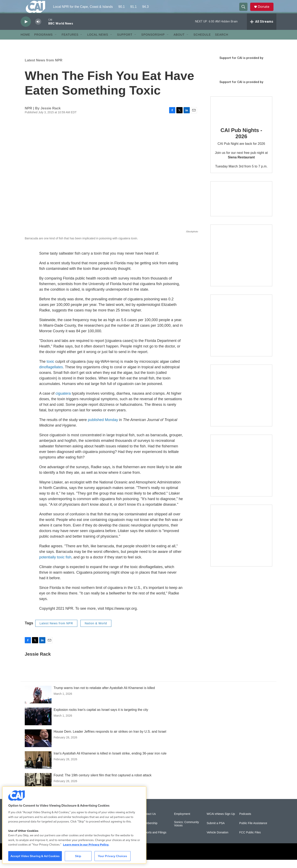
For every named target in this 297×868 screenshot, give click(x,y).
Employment (182, 822)
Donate (266, 11)
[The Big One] (241, 404)
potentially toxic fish (55, 565)
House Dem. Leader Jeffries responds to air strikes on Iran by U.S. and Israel (110, 740)
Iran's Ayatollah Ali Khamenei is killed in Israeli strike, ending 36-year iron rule (110, 762)
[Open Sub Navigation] (56, 43)
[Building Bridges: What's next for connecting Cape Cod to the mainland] (241, 474)
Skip (78, 856)
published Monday (103, 428)
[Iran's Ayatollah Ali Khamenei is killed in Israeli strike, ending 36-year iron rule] (38, 768)
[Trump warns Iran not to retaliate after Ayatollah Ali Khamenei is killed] (38, 703)
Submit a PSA (216, 831)
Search (222, 43)
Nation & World (96, 632)
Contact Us (149, 822)
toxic (50, 370)
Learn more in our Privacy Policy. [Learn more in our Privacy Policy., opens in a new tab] (86, 845)
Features (70, 43)
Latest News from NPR (44, 68)
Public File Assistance (253, 831)
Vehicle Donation (217, 841)
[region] (74, 825)
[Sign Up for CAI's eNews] (241, 334)
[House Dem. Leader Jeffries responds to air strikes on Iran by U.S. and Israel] (38, 746)
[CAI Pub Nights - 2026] (223, 117)
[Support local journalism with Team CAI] (241, 207)
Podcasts (245, 822)
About (179, 43)
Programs (44, 43)
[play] (26, 30)
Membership (149, 831)
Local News (98, 43)
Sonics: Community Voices (187, 832)
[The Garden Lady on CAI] (241, 264)
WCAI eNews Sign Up (221, 822)
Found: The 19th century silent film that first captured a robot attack (103, 783)
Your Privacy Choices (112, 856)
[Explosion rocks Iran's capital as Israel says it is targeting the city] (38, 725)
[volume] (38, 30)
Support (125, 43)
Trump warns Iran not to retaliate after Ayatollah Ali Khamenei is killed (104, 696)
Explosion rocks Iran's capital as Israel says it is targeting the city (101, 718)
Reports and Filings (154, 841)
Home (25, 43)
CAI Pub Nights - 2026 (241, 142)
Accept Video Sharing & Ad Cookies (35, 856)
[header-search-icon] (245, 11)
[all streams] (262, 30)
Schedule (202, 43)
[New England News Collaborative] (241, 544)
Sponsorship (153, 43)
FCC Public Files (250, 841)
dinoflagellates (51, 375)
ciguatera (63, 402)
